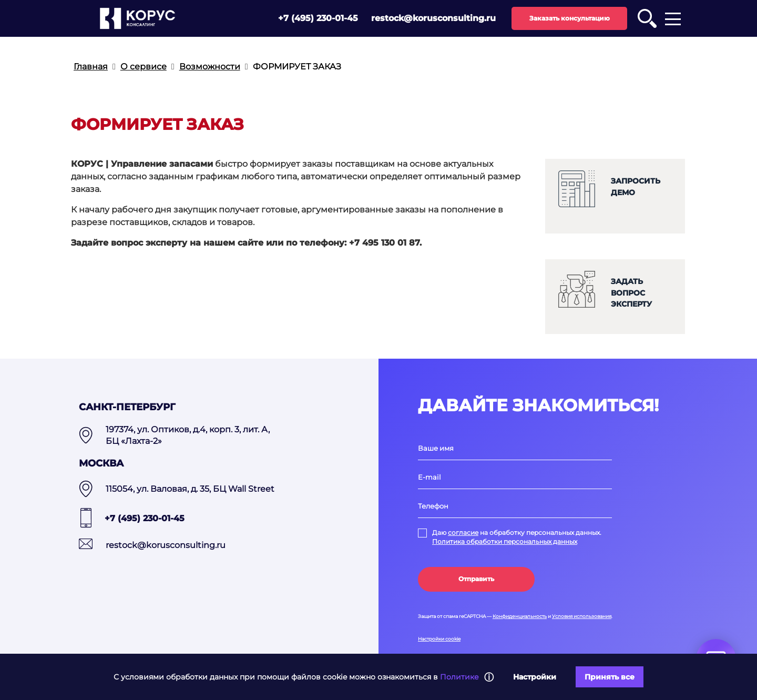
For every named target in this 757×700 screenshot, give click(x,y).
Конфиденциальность (520, 616)
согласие (463, 532)
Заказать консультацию (570, 18)
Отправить (476, 579)
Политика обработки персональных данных (505, 541)
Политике (459, 677)
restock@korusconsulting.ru (433, 18)
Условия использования (582, 616)
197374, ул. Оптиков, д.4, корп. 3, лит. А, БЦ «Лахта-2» (188, 435)
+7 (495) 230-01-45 (318, 18)
